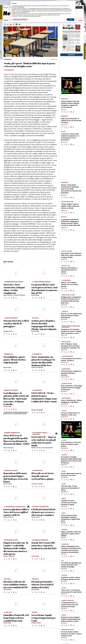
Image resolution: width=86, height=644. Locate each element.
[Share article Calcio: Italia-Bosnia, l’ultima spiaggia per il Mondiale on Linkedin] (67, 406)
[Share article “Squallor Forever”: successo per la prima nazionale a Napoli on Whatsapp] (71, 509)
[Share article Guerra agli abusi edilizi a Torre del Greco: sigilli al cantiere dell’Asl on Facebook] (5, 520)
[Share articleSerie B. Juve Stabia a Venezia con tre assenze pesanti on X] (64, 290)
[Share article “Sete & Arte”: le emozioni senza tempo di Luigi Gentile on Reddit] (74, 596)
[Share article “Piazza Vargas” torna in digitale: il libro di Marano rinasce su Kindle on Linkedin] (67, 213)
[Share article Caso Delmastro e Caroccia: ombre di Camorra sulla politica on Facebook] (62, 450)
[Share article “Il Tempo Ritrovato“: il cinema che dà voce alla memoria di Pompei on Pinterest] (69, 611)
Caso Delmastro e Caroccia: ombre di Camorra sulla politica (71, 444)
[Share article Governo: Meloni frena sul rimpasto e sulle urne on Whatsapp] (71, 419)
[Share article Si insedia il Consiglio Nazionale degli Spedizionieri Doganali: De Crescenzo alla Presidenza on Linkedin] (67, 467)
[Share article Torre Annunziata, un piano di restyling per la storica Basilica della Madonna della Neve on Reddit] (44, 370)
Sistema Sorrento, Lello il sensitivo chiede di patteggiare (16, 323)
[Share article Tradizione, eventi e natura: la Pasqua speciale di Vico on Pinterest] (69, 583)
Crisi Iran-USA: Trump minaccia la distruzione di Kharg (70, 488)
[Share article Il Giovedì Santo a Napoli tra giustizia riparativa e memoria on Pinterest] (69, 379)
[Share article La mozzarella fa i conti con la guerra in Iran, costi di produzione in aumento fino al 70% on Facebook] (33, 298)
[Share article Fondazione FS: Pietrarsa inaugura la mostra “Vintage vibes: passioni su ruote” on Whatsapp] (71, 337)
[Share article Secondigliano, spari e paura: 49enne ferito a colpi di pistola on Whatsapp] (14, 370)
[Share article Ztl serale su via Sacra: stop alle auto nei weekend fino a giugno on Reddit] (44, 487)
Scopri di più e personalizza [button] (20, 19)
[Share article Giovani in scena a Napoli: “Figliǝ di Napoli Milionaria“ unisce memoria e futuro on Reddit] (74, 625)
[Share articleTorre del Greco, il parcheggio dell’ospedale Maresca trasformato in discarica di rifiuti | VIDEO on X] (7, 450)
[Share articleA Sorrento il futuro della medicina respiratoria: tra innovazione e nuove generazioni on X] (64, 144)
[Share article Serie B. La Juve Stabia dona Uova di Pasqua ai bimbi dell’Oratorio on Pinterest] (69, 322)
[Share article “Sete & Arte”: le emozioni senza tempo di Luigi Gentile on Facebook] (62, 596)
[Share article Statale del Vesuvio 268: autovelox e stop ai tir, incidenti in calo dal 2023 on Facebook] (33, 559)
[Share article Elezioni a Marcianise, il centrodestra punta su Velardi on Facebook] (62, 276)
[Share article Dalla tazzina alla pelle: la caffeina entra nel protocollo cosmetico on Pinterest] (69, 127)
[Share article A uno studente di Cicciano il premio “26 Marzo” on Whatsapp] (71, 365)
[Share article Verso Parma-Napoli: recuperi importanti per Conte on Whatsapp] (42, 626)
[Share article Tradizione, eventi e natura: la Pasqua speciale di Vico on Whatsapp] (71, 583)
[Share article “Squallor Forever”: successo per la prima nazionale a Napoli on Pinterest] (69, 509)
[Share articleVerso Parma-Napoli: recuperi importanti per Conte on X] (35, 626)
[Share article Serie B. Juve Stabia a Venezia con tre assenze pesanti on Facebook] (62, 290)
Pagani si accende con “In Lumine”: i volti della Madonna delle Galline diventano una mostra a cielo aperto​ (16, 548)
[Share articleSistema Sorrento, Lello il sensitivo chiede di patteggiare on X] (7, 334)
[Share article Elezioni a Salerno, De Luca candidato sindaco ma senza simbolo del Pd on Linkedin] (9, 592)
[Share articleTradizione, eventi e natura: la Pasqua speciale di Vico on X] (64, 583)
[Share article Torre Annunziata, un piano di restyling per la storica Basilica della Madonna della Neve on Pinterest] (39, 370)
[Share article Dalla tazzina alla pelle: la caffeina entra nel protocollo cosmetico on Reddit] (74, 127)
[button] (74, 3)
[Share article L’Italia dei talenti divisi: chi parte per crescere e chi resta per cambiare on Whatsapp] (42, 520)
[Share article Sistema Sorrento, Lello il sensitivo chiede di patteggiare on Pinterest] (12, 334)
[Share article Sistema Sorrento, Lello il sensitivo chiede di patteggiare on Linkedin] (9, 334)
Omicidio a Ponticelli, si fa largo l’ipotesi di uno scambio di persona (16, 618)
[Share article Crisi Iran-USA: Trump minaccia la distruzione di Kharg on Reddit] (74, 494)
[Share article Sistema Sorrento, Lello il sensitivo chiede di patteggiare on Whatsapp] (14, 334)
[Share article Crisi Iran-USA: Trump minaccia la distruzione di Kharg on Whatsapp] (71, 494)
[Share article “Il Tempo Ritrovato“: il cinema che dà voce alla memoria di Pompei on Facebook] (62, 611)
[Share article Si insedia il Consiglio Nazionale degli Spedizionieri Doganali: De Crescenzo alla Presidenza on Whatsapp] (71, 467)
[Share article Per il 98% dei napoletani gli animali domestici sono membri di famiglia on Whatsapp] (71, 571)
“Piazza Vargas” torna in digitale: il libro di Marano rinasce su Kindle (70, 206)
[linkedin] (11, 24)
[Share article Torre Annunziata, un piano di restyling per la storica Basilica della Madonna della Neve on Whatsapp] (42, 370)
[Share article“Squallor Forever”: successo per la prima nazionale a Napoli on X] (64, 509)
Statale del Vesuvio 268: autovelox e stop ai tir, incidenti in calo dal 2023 (44, 546)
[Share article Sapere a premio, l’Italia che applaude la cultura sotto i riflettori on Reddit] (74, 540)
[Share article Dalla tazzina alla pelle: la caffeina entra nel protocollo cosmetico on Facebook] (62, 127)
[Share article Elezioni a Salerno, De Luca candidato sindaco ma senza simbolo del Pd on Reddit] (16, 592)
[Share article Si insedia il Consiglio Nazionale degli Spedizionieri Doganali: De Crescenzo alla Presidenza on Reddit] (74, 467)
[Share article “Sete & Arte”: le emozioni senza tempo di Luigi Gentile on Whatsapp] (71, 596)
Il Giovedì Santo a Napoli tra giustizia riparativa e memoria (71, 373)
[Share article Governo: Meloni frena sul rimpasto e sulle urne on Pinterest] (69, 419)
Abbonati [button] (71, 55)
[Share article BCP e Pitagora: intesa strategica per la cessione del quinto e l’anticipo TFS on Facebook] (62, 352)
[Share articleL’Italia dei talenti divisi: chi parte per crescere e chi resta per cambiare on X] (35, 520)
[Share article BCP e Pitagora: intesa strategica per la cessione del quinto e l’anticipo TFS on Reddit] (74, 352)
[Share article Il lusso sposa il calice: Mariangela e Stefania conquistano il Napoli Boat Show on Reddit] (74, 525)
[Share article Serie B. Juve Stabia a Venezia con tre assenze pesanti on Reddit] (74, 290)
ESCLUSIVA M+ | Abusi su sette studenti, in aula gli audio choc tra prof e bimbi (44, 441)
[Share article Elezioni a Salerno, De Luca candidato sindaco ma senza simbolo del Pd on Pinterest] (12, 592)
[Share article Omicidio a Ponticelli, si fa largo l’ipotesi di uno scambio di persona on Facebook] (5, 626)
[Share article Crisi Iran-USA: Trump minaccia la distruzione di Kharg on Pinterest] (69, 494)
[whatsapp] (17, 24)
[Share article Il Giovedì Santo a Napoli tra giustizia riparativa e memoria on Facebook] (62, 379)
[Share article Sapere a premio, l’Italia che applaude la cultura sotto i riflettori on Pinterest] (69, 540)
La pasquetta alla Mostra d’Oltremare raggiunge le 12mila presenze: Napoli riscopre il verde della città (71, 222)
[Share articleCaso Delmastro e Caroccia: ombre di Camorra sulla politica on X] (64, 450)
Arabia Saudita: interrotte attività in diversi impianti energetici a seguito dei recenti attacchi (70, 104)
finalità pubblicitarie (27, 11)
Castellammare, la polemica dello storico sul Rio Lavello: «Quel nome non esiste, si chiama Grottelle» (16, 399)
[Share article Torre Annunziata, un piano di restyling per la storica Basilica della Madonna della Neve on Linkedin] (37, 370)
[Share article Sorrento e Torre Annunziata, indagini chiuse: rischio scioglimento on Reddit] (16, 298)
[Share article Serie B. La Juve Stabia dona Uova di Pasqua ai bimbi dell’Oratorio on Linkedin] (67, 322)
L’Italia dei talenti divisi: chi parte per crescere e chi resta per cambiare (43, 512)
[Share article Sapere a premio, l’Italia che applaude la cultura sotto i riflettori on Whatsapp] (71, 540)
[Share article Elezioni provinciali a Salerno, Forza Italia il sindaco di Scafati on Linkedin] (37, 592)
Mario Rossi (64, 110)
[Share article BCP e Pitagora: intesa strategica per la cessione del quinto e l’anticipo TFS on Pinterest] (69, 352)
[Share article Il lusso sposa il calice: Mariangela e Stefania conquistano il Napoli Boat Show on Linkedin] (67, 525)
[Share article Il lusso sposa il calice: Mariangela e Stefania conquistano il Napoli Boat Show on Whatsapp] (71, 525)
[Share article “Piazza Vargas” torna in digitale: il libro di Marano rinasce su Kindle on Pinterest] (69, 213)
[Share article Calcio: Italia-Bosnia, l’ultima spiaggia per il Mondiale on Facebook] (62, 406)
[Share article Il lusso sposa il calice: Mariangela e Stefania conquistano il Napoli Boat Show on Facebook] (62, 525)
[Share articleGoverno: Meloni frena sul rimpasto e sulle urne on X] (64, 419)
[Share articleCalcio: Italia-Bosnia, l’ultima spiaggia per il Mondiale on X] (64, 406)
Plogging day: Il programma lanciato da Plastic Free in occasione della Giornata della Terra (71, 300)
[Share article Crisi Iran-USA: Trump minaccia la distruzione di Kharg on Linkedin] (67, 494)
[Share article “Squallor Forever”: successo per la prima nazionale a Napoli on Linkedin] (67, 509)
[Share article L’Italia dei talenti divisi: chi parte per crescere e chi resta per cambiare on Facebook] (33, 520)
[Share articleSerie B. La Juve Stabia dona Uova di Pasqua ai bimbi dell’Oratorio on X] (64, 322)
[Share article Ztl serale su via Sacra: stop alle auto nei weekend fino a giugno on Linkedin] (37, 487)
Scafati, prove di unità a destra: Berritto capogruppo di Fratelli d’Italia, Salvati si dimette (44, 325)
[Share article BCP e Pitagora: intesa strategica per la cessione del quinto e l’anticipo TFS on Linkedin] (67, 352)
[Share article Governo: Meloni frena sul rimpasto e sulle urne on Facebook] (62, 419)
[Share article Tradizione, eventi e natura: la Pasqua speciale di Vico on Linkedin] (67, 583)
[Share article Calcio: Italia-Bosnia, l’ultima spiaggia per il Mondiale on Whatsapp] (71, 406)
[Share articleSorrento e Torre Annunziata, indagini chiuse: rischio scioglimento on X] (7, 298)
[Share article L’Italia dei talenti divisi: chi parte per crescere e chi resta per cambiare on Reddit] (44, 520)
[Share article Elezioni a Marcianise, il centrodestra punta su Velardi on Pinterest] (69, 276)
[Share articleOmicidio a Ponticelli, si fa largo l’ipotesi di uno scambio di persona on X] (7, 626)
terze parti (33, 8)
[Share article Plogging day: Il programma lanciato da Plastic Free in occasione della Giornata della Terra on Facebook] (62, 307)
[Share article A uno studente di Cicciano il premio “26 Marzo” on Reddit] (74, 365)
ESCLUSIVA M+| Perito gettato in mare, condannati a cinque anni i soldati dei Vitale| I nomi (44, 397)
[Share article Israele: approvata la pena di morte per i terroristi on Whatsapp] (71, 480)
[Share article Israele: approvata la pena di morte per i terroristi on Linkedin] (67, 480)
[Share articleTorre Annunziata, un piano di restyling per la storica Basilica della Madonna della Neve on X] (35, 370)
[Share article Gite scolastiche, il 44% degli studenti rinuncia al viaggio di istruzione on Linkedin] (67, 394)
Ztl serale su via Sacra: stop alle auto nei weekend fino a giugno (43, 476)
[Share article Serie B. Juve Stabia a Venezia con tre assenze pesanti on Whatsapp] (71, 290)
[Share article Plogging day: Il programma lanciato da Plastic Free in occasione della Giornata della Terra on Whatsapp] (71, 307)
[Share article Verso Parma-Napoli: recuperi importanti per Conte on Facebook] (33, 626)
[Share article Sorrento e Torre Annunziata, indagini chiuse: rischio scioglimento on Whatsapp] (14, 298)
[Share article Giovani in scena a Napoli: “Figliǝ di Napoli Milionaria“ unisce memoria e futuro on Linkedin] (67, 625)
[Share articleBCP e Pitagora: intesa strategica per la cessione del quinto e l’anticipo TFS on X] (64, 352)
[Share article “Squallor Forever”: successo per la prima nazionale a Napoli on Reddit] (74, 509)
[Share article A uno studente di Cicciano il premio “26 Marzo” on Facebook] (62, 365)
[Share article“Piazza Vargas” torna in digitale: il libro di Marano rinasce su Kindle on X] (64, 213)
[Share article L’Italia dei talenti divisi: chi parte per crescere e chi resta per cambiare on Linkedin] (37, 520)
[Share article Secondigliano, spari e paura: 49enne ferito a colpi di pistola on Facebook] (5, 370)
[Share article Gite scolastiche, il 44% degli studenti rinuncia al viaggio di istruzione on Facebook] (62, 394)
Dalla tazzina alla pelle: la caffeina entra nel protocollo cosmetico (71, 121)
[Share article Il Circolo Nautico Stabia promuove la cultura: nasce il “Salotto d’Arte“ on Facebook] (62, 640)
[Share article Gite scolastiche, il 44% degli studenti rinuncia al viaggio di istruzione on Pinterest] (69, 394)
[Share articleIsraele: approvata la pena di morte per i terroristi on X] (64, 480)
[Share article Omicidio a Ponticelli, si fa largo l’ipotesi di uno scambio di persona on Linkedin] (9, 626)
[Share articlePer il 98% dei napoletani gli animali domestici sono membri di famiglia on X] (64, 571)
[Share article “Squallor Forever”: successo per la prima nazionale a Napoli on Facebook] (62, 509)
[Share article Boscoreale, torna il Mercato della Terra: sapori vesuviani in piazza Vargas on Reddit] (74, 261)
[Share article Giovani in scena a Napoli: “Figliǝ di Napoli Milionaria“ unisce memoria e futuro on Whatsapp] (71, 625)
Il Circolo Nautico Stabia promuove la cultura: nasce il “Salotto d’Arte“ (71, 634)
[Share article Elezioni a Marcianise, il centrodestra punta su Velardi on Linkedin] (67, 276)
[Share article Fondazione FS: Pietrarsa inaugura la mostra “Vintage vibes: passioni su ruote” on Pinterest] (69, 337)
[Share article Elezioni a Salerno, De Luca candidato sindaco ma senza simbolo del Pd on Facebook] (5, 592)
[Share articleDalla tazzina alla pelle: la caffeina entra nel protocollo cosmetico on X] (64, 127)
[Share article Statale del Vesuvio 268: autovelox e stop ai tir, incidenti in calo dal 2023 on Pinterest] (39, 559)
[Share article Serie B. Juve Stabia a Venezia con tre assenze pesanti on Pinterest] (69, 290)
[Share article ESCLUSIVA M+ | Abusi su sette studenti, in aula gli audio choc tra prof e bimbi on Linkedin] (37, 450)
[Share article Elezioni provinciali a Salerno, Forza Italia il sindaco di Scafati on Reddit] (44, 592)
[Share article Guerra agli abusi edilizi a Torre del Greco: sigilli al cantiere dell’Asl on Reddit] (16, 520)
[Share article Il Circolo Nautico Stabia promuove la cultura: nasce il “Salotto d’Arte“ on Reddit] (74, 640)
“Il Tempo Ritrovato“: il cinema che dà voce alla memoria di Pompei (70, 605)
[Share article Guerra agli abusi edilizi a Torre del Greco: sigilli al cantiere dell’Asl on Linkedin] (9, 520)
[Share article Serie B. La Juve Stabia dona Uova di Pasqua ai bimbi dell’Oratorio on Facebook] (62, 322)
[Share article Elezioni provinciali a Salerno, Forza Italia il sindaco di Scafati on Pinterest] (39, 592)
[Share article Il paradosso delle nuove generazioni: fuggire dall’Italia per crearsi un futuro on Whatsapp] (14, 487)
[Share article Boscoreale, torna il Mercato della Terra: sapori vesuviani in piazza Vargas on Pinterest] (69, 261)
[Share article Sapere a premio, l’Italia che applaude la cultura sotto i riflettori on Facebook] (62, 540)
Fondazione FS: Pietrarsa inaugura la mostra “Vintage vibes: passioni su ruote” (71, 331)
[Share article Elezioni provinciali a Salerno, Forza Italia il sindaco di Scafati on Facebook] (33, 592)
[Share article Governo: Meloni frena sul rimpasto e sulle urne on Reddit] (74, 419)
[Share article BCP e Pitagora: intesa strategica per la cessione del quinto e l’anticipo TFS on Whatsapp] (71, 352)
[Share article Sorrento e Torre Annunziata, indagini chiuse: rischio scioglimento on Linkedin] (9, 298)
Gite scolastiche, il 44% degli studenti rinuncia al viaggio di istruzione (71, 388)
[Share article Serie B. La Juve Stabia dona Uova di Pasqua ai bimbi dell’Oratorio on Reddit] (74, 322)
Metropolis (5, 7)
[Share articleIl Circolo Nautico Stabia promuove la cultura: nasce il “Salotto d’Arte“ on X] (64, 640)
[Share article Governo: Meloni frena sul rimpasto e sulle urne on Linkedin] (67, 419)
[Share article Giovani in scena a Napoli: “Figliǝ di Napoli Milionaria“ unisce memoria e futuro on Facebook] (62, 625)
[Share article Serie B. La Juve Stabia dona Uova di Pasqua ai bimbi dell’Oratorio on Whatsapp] (71, 322)
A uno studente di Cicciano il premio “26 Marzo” (71, 360)
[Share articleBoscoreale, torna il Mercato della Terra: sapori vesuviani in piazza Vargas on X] (64, 261)
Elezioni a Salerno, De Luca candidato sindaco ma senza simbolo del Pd (15, 584)
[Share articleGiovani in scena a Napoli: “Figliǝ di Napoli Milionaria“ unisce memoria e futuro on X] (64, 625)
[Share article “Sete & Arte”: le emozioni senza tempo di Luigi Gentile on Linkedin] (67, 596)
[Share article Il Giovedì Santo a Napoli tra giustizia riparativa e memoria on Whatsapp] (71, 379)
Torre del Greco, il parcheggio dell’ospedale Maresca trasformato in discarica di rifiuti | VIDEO (17, 440)
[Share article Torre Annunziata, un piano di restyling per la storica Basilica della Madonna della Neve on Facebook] (33, 370)
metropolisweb (64, 404)
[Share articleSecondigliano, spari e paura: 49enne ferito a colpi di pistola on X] (7, 370)
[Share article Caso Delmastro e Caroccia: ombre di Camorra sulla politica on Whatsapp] (71, 450)
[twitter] (8, 24)
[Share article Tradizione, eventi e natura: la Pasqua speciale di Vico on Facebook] (62, 583)
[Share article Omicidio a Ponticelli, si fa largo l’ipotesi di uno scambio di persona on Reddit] (16, 626)
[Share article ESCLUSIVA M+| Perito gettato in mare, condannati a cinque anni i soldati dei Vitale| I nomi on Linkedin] (37, 413)
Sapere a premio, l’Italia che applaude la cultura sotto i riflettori (71, 534)
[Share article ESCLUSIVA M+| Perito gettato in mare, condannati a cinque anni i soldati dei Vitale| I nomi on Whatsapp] (42, 413)
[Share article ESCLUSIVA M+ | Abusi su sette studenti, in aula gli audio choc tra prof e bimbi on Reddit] (44, 450)
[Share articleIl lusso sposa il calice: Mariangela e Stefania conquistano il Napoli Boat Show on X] (64, 525)
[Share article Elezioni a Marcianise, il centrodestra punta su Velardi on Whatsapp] (71, 276)
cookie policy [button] (21, 7)
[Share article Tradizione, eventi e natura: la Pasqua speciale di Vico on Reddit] (74, 583)
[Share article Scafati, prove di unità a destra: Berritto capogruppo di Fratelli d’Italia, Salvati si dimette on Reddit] (44, 334)
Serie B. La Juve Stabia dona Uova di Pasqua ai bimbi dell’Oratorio (71, 316)
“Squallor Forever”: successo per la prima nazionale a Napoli (69, 503)
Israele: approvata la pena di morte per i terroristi (71, 474)
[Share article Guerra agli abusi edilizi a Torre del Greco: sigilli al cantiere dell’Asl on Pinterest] (12, 520)
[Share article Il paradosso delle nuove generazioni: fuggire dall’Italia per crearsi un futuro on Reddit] (16, 487)
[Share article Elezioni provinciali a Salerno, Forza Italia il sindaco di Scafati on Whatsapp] (42, 592)
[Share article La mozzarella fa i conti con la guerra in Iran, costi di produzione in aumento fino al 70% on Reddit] (44, 298)
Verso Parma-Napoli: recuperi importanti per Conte (43, 618)
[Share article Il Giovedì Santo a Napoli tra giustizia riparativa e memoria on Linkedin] (67, 379)
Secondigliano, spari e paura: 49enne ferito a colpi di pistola (15, 360)
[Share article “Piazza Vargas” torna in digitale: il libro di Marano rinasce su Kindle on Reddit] (74, 213)
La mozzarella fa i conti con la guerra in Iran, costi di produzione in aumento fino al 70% (44, 289)
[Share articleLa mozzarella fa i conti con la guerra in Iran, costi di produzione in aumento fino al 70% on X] (35, 298)
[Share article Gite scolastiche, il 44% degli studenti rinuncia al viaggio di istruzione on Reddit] (74, 394)
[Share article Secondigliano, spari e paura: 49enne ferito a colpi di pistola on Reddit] (16, 370)
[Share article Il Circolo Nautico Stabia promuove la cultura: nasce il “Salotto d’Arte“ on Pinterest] (69, 640)
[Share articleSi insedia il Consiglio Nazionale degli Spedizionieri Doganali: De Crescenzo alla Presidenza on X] (64, 467)
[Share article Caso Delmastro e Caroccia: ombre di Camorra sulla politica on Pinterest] (69, 450)
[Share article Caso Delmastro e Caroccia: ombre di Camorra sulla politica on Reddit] (74, 450)
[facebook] (5, 24)
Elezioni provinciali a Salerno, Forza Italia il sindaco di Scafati (42, 584)
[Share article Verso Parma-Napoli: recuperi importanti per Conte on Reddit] (44, 626)
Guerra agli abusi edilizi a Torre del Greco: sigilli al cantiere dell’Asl (16, 512)
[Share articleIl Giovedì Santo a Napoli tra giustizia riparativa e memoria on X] (64, 379)
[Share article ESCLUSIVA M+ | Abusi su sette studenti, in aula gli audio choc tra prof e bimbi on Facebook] (33, 450)
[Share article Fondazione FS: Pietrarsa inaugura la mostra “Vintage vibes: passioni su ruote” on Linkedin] (67, 337)
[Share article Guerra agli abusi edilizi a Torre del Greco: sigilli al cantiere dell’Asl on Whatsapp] (14, 520)
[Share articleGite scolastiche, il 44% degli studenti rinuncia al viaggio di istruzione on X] (64, 394)
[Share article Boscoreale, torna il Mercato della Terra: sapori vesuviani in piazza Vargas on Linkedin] (67, 261)
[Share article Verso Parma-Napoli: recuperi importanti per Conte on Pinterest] (39, 626)
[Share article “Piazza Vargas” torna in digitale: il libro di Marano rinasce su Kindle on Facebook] (62, 213)
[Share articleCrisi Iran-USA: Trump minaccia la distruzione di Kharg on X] (64, 494)
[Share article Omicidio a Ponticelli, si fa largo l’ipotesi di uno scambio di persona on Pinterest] (12, 626)
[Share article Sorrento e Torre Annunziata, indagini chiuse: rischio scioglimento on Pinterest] (12, 298)
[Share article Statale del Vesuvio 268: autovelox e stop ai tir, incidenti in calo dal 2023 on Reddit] (44, 559)
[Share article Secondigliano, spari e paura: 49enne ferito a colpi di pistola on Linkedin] (9, 370)
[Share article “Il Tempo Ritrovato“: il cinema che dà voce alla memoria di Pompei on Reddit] (74, 611)
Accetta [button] (71, 19)
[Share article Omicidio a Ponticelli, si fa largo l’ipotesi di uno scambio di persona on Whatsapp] (14, 626)
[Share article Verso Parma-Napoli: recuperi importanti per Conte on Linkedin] (37, 626)
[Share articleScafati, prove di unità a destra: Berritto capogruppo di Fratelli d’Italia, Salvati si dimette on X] (35, 334)
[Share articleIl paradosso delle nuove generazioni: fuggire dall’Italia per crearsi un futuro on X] (7, 487)
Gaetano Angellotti (37, 410)
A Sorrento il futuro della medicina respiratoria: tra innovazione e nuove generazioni (70, 137)
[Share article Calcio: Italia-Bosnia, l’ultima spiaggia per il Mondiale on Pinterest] (69, 406)
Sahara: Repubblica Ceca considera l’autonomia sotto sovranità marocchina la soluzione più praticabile (71, 549)
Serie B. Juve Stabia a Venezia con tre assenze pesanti (70, 284)
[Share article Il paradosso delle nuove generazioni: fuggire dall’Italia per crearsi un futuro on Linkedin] (9, 487)
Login (80, 20)
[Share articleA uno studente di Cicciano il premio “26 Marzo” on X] (64, 365)
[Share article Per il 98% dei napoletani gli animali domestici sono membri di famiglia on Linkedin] (67, 571)
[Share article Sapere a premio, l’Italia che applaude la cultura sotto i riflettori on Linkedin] (67, 540)
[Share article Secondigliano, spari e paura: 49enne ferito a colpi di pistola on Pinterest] (12, 370)
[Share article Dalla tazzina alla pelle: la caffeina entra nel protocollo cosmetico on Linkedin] (67, 127)
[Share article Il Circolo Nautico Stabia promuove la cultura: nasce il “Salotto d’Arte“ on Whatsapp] (71, 640)
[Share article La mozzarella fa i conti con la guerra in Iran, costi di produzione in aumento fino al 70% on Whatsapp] (42, 298)
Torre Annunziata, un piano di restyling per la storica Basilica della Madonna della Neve (43, 361)
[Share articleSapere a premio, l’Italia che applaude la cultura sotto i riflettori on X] (64, 540)
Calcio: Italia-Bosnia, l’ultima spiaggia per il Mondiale (71, 401)
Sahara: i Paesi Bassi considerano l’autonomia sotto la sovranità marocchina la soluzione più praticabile (71, 189)
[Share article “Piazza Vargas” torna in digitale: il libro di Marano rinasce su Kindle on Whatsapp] (71, 213)
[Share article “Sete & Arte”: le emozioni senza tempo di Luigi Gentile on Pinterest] (69, 596)
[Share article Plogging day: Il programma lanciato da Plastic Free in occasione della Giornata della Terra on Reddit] (74, 307)
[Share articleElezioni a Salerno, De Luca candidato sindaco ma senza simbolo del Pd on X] (7, 592)
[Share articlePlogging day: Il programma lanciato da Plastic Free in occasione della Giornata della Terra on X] (64, 307)
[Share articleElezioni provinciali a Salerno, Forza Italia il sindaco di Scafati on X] (35, 592)
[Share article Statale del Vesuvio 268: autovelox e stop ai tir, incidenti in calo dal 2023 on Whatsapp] (42, 559)
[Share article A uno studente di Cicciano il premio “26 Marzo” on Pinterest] (69, 365)
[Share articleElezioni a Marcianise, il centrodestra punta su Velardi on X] (64, 276)
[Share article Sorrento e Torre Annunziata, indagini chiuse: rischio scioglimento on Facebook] (5, 298)
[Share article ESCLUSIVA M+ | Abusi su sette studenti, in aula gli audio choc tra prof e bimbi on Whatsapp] (42, 450)
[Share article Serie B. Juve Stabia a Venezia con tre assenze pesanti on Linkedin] (67, 290)
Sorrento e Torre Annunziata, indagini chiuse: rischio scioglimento (14, 289)
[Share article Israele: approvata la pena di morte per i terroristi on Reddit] (74, 480)
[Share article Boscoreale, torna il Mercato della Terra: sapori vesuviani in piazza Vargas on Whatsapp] (71, 261)
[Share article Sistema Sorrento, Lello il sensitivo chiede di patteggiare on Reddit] (16, 334)
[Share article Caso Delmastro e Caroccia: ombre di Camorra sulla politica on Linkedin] (67, 450)
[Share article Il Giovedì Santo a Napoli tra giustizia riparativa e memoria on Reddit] (74, 379)
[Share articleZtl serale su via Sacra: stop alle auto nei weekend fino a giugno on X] (35, 487)
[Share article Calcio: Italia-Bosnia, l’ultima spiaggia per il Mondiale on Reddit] (74, 406)
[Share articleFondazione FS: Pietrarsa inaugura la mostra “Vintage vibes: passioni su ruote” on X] (64, 337)
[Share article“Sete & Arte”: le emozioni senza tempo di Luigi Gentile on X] (64, 596)
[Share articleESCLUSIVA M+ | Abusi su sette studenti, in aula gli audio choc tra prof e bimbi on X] (35, 450)
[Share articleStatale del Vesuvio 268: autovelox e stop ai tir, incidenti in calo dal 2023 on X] (35, 559)
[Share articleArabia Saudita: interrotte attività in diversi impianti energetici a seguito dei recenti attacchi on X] (64, 112)
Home (6, 20)
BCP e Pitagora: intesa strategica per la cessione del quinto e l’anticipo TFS (70, 346)
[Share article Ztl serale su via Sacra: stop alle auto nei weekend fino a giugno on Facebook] (33, 487)
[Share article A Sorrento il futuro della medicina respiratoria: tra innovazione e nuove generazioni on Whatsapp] (71, 144)
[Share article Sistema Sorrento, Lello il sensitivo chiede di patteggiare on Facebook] (5, 334)
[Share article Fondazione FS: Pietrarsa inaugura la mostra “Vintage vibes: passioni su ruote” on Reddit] (74, 337)
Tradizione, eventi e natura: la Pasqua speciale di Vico (71, 578)
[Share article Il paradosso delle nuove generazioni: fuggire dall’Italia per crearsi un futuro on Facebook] (5, 487)
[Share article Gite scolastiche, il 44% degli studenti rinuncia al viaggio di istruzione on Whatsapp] (71, 394)
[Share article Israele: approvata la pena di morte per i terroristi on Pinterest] (69, 480)
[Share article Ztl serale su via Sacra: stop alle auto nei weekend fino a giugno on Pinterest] (39, 487)
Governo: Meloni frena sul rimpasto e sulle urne (70, 414)
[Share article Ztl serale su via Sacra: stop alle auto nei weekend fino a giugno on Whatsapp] (42, 487)
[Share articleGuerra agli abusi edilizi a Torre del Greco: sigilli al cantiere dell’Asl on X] (7, 520)
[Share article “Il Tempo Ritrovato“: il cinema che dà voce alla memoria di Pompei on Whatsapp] (71, 611)
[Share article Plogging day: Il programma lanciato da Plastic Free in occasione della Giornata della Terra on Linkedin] (67, 307)
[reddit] (19, 24)
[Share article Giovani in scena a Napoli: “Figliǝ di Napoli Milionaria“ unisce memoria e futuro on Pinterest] (69, 625)
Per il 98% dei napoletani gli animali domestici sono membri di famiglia (71, 565)
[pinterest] (14, 24)
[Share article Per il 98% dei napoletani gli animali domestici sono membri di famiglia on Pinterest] (69, 571)
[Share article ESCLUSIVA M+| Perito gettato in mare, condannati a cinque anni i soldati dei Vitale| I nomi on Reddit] (44, 413)
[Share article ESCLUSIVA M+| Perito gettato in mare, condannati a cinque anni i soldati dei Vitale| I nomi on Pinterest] (39, 413)
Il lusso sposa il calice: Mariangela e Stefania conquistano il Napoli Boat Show (71, 518)
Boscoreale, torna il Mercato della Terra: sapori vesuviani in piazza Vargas (71, 255)
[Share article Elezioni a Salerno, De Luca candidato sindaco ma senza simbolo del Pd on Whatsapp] (14, 592)
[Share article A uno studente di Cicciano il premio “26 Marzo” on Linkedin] (67, 365)
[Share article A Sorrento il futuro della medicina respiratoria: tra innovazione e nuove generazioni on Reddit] (74, 144)
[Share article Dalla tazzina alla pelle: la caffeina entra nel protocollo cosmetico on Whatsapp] (71, 127)
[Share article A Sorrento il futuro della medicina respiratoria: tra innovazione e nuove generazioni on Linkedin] (67, 144)
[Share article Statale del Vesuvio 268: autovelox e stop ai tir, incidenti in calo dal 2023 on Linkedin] (37, 559)
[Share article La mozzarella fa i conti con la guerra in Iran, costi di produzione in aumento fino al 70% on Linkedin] (37, 298)
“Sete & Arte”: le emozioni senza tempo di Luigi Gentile (71, 591)
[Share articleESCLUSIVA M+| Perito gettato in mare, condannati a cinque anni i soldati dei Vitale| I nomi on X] (35, 413)
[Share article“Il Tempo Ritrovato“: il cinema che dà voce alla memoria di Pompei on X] (64, 611)
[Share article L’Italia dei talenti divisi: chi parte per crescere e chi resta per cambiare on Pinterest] (39, 520)
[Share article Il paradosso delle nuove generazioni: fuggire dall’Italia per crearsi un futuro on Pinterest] (12, 487)
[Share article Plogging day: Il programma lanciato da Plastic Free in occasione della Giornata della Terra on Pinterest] (69, 307)
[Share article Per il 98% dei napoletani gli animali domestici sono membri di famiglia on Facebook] (62, 571)
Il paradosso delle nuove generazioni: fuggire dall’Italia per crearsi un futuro (16, 477)
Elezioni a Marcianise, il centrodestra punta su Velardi (69, 270)
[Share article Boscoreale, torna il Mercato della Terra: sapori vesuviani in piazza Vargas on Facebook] (62, 261)
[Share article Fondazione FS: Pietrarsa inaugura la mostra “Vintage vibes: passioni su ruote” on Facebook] (62, 337)
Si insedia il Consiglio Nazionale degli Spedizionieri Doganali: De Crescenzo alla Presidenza (71, 460)
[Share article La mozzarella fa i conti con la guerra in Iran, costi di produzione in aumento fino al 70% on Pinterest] (39, 298)
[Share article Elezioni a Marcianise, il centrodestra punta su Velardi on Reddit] (74, 276)
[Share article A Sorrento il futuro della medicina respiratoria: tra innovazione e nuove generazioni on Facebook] (62, 144)
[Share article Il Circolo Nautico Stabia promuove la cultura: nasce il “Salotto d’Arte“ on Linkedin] (67, 640)
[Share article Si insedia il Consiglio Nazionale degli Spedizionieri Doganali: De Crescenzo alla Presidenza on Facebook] (62, 467)
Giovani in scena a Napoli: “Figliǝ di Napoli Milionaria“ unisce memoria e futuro (71, 619)
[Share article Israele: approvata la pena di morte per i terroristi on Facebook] (62, 480)
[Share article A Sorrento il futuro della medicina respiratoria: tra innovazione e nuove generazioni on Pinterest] (69, 144)
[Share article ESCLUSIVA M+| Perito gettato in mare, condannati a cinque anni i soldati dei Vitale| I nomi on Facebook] (33, 413)
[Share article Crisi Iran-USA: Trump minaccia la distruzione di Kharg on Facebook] (62, 494)
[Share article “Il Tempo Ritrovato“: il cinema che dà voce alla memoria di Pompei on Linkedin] (67, 611)
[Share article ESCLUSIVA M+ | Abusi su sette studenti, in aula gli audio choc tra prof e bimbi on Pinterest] (39, 450)
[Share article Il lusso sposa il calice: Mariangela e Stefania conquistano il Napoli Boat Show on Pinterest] (69, 525)
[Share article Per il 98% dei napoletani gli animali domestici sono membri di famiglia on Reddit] (74, 571)
